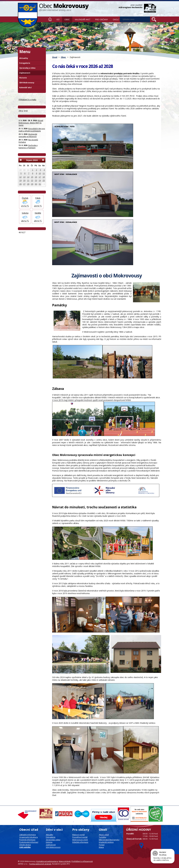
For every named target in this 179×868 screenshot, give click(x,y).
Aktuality (24, 58)
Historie (23, 78)
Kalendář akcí (82, 19)
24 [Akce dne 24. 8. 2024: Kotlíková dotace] (40, 180)
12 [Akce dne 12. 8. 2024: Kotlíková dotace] (20, 177)
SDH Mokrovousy (27, 83)
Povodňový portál (80, 837)
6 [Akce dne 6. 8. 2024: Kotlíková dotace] (25, 173)
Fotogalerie (25, 63)
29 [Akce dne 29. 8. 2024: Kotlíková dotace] (32, 184)
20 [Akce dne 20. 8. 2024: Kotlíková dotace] (24, 180)
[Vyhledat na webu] (135, 19)
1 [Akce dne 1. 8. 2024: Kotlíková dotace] (33, 170)
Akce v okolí (104, 835)
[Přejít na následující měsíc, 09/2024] (43, 160)
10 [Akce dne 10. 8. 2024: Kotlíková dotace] (40, 173)
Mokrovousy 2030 (80, 840)
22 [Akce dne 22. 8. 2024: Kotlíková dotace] (32, 180)
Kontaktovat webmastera (47, 861)
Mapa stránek (65, 861)
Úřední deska (25, 845)
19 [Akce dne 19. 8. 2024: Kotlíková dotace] (20, 180)
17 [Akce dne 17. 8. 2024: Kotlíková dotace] (40, 177)
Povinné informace (27, 840)
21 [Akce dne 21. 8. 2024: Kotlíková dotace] (28, 180)
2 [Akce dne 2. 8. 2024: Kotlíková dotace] (36, 170)
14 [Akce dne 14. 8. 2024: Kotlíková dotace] (28, 177)
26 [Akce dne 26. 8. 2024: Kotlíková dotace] (20, 184)
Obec (67, 19)
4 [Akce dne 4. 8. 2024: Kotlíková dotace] (44, 170)
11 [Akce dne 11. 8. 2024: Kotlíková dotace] (44, 173)
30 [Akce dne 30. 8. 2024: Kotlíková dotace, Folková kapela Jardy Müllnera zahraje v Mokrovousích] (36, 184)
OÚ (58, 19)
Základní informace (28, 835)
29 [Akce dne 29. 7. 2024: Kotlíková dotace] (20, 170)
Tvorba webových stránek (40, 864)
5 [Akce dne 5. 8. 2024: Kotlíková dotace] (21, 173)
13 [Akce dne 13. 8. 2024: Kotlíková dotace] (24, 177)
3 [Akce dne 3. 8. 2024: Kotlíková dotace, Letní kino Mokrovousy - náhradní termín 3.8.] (40, 170)
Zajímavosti (25, 73)
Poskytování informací (29, 842)
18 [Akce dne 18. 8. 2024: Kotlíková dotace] (44, 177)
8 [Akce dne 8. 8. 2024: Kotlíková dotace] (33, 173)
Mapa (101, 847)
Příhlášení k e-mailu (27, 100)
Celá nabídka (25, 847)
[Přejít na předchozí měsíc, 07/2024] (21, 160)
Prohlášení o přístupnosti (82, 861)
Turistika (103, 837)
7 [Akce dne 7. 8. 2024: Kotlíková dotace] (29, 173)
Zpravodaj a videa (27, 68)
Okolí (116, 19)
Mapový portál (78, 835)
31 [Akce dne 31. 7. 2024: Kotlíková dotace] (28, 170)
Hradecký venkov (106, 842)
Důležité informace (80, 842)
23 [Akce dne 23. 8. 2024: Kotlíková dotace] (36, 180)
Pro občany (101, 19)
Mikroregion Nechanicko (109, 840)
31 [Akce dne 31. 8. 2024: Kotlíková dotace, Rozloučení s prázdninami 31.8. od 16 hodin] (40, 184)
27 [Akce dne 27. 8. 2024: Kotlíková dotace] (24, 184)
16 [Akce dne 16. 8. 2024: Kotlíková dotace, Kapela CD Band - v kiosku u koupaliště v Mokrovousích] (36, 177)
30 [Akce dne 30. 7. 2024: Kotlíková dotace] (24, 170)
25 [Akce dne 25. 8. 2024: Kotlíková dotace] (44, 180)
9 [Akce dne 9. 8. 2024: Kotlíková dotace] (36, 173)
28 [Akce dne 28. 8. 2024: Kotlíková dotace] (28, 184)
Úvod (50, 19)
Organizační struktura (29, 837)
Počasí (102, 845)
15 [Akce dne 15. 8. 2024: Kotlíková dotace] (32, 177)
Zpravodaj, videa (53, 840)
